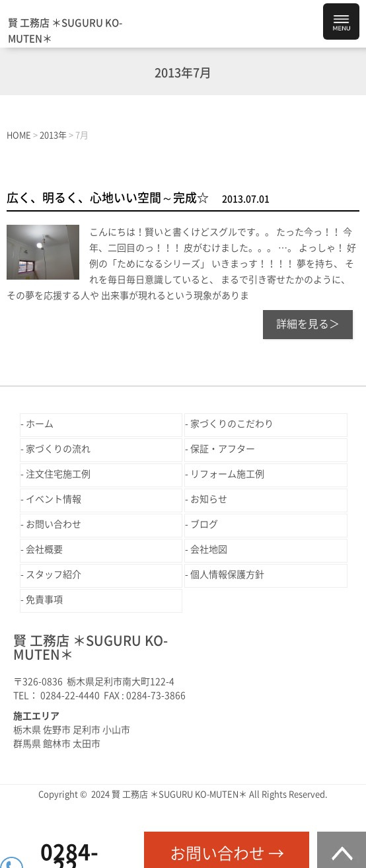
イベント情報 (54, 499)
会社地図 (209, 549)
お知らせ (209, 499)
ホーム (40, 424)
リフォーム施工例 (227, 474)
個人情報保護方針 (227, 574)
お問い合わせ (54, 524)
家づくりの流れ (58, 449)
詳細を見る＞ (308, 324)
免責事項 (44, 600)
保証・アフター (223, 449)
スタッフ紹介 (54, 574)
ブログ (204, 524)
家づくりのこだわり (232, 424)
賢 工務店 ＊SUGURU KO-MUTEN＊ (65, 31)
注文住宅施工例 (58, 474)
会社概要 (44, 549)
